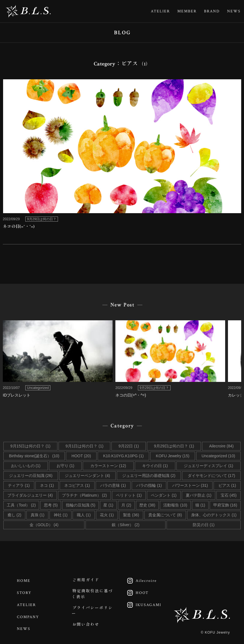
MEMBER (187, 11)
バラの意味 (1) (113, 485)
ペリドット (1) (129, 495)
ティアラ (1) (19, 485)
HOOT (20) (81, 456)
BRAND (212, 11)
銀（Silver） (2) (126, 525)
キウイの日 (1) (155, 466)
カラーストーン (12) (108, 466)
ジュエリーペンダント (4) (87, 476)
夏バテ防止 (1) (199, 495)
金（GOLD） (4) (44, 525)
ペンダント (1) (164, 495)
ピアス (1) (227, 485)
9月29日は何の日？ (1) (174, 446)
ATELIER (160, 11)
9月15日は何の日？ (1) (30, 446)
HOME (24, 580)
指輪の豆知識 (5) (81, 505)
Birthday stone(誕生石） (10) (34, 456)
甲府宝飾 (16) (225, 505)
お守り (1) (65, 466)
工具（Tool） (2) (21, 505)
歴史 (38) (147, 505)
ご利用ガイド (86, 580)
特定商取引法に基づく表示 (93, 595)
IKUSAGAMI (143, 604)
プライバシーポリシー (93, 612)
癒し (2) (14, 515)
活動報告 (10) (175, 505)
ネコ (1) (47, 485)
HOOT (136, 592)
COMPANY (29, 615)
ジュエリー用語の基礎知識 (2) (149, 476)
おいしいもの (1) (26, 466)
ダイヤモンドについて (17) (211, 476)
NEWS (234, 11)
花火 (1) (107, 515)
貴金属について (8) (165, 515)
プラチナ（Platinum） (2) (84, 495)
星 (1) (108, 505)
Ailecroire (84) (221, 446)
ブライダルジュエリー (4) (30, 495)
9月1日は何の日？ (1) (85, 446)
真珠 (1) (38, 515)
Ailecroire (141, 580)
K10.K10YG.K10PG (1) (123, 456)
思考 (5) (51, 505)
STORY (25, 592)
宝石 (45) (229, 495)
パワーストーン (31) (190, 485)
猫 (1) (200, 505)
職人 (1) (84, 515)
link (122, 156)
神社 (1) (61, 515)
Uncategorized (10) (218, 456)
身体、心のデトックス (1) (214, 515)
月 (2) (126, 505)
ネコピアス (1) (77, 485)
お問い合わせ (86, 627)
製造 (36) (131, 515)
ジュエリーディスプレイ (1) (208, 466)
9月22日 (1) (129, 446)
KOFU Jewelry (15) (173, 456)
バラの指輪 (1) (149, 485)
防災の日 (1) (204, 525)
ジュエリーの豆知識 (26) (31, 476)
